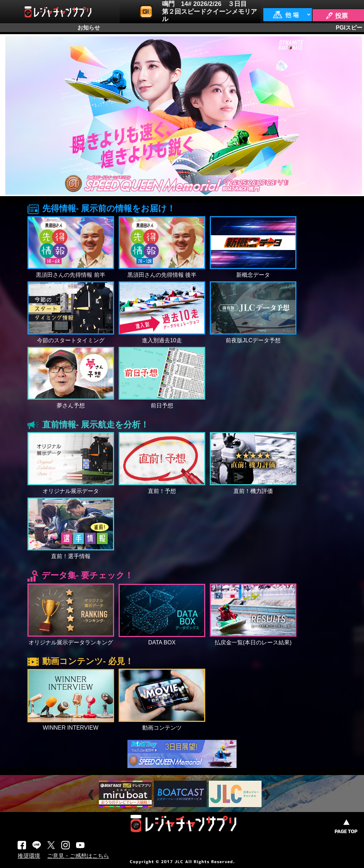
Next (268, 795)
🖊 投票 (337, 16)
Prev (92, 795)
